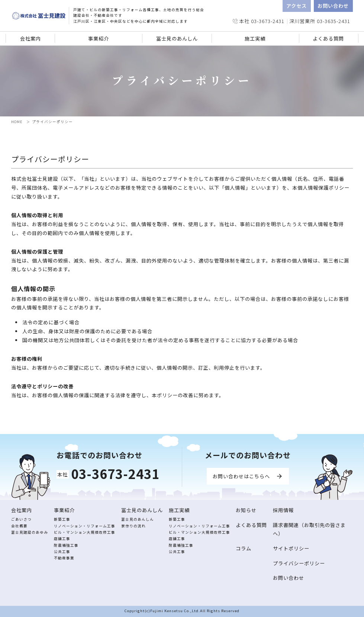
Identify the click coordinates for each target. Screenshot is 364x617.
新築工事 (62, 519)
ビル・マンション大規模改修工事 (85, 532)
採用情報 (283, 510)
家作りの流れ (133, 526)
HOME (17, 122)
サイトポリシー (291, 548)
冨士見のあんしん (138, 519)
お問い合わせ (333, 6)
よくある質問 (328, 38)
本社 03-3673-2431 (262, 21)
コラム (244, 548)
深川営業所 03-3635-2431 (320, 21)
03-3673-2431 (115, 473)
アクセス (297, 6)
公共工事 (62, 552)
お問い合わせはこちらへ (241, 476)
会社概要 (19, 526)
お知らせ (246, 510)
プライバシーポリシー (299, 563)
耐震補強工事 (66, 545)
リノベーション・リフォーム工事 (85, 526)
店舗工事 (62, 539)
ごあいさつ (21, 519)
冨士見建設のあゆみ (30, 532)
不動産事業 (64, 558)
